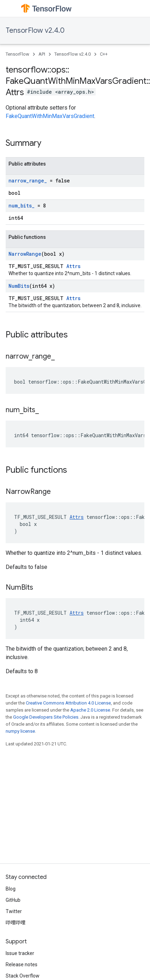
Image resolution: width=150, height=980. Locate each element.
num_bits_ (22, 206)
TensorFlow (17, 54)
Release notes (22, 965)
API (42, 54)
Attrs (73, 266)
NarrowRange (25, 254)
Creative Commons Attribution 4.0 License (68, 703)
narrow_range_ (28, 181)
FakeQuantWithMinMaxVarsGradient (50, 116)
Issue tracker (20, 953)
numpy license (20, 731)
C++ (104, 54)
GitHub (13, 900)
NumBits (19, 286)
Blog (11, 889)
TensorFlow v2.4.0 (35, 30)
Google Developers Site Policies (46, 717)
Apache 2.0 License (90, 710)
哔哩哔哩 (16, 923)
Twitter (14, 911)
